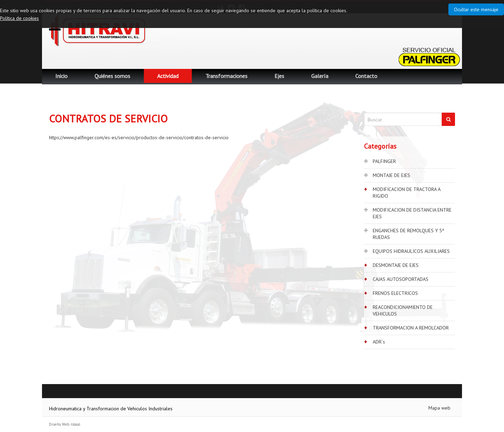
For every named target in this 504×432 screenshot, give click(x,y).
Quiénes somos (112, 76)
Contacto (366, 76)
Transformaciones (226, 76)
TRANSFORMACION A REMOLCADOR (411, 328)
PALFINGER (384, 161)
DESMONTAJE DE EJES (396, 265)
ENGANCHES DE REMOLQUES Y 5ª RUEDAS (408, 234)
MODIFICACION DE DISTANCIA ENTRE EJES (412, 213)
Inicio (61, 76)
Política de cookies (19, 18)
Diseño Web (59, 424)
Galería (320, 76)
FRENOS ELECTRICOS (395, 293)
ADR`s (379, 342)
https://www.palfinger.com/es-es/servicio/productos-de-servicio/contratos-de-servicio (139, 137)
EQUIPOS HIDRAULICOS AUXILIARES (411, 251)
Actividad (168, 76)
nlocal (75, 424)
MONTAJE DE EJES (391, 175)
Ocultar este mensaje (476, 9)
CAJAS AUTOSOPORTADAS (401, 279)
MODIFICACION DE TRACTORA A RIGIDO (407, 193)
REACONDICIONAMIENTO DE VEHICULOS (403, 310)
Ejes (279, 76)
